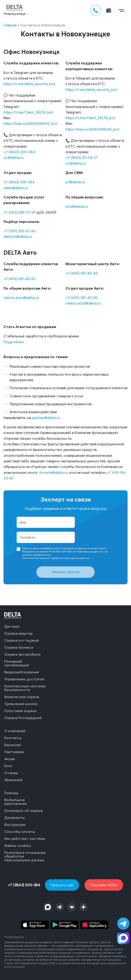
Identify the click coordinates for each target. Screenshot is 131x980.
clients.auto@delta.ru (21, 298)
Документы (14, 818)
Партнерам (14, 752)
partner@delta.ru (46, 418)
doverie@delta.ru (53, 473)
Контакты (13, 738)
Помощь (11, 793)
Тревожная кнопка (21, 704)
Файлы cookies (18, 846)
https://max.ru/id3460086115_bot (30, 123)
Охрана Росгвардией (23, 718)
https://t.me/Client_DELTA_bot (28, 112)
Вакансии (12, 745)
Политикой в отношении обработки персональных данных (56, 558)
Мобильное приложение (16, 802)
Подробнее (14, 342)
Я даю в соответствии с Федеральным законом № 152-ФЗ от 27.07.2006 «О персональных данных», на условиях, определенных (65, 553)
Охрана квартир (18, 634)
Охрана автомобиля (22, 654)
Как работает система (25, 839)
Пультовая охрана (20, 711)
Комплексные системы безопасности (25, 688)
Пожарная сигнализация (17, 663)
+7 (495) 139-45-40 (82, 273)
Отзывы (11, 773)
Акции (10, 759)
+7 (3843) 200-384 (19, 182)
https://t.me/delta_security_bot (29, 84)
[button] (121, 10)
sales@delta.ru (16, 188)
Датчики (12, 627)
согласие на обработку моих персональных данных (58, 548)
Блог (8, 766)
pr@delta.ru (75, 182)
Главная (10, 25)
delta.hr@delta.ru (18, 237)
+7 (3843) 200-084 (19, 152)
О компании (15, 731)
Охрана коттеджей (22, 641)
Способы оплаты (20, 832)
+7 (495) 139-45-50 (20, 279)
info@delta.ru (77, 206)
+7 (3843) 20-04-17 (81, 158)
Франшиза (13, 780)
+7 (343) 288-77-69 (20, 212)
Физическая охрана (22, 697)
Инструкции (15, 825)
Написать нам (62, 885)
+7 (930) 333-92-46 (19, 231)
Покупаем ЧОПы (104, 885)
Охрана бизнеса (19, 648)
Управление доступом (24, 679)
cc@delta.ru (14, 158)
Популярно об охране (24, 811)
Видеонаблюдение (22, 672)
